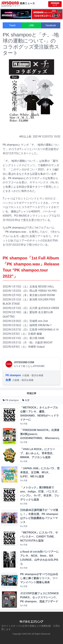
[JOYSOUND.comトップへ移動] (55, 4)
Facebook (51, 25)
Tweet (12, 25)
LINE (32, 25)
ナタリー (16, 6)
